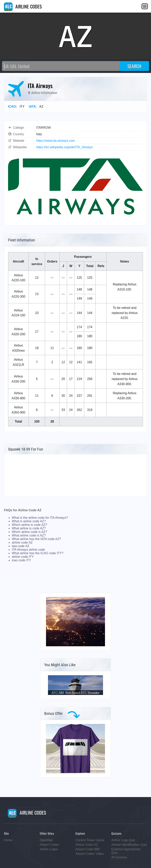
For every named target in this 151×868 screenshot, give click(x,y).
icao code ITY (21, 560)
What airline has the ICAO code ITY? (38, 553)
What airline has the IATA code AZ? (36, 539)
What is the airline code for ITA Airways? (40, 518)
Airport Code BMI (88, 849)
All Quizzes (119, 857)
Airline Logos (49, 849)
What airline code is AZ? (29, 535)
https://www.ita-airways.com (56, 141)
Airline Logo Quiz (123, 840)
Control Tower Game (90, 840)
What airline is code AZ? (29, 528)
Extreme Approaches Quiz (126, 851)
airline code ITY (23, 557)
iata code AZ (21, 546)
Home (8, 840)
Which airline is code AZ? (29, 525)
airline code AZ (22, 542)
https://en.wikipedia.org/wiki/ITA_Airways (64, 147)
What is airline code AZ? (29, 521)
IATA (32, 107)
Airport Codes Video (90, 854)
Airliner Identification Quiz (129, 845)
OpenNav (46, 840)
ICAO (12, 107)
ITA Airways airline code (28, 550)
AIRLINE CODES (23, 6)
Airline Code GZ (87, 845)
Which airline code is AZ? (29, 532)
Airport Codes (49, 845)
